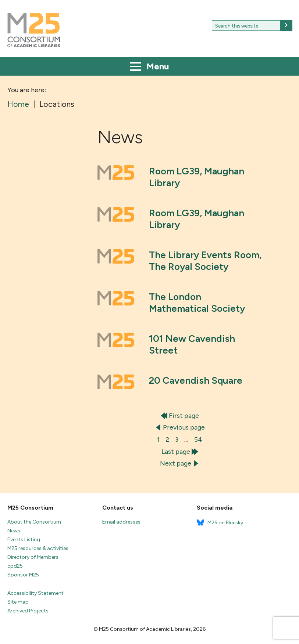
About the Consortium (34, 522)
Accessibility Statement (35, 593)
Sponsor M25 (23, 575)
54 (198, 439)
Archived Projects (28, 611)
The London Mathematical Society (197, 303)
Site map (18, 602)
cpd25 (15, 566)
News (14, 531)
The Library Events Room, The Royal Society (205, 261)
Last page (180, 452)
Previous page (180, 427)
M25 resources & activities (38, 548)
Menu (150, 67)
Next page (180, 463)
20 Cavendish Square (196, 380)
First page (180, 416)
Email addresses (121, 522)
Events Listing (24, 540)
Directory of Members (33, 557)
